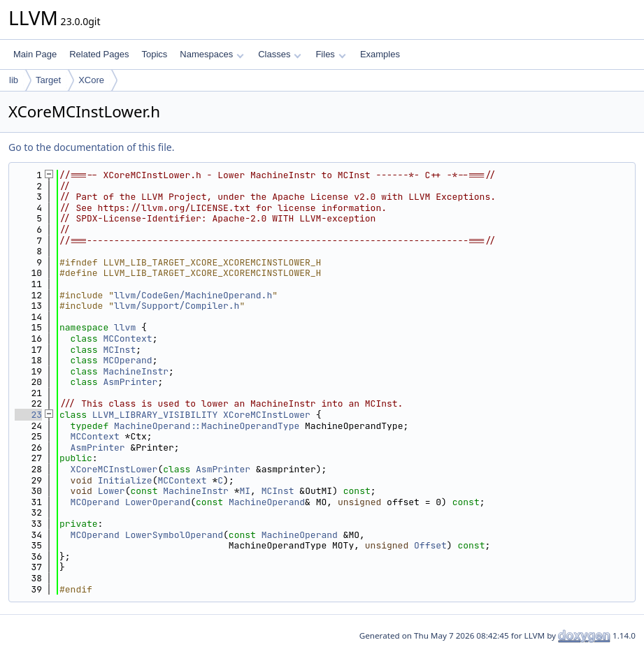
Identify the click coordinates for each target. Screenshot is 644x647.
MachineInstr (136, 371)
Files (330, 54)
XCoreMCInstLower (267, 415)
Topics (154, 54)
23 (28, 415)
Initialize (125, 480)
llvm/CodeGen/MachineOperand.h (193, 295)
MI (245, 491)
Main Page (35, 54)
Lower (112, 491)
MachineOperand (267, 502)
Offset (430, 545)
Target (48, 80)
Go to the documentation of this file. (91, 147)
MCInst (119, 350)
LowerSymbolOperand (174, 535)
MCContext (127, 339)
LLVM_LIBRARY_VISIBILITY (155, 415)
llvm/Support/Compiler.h (177, 306)
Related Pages (99, 54)
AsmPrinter (130, 382)
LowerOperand (158, 502)
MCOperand (127, 360)
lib (14, 80)
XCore (91, 80)
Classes (280, 54)
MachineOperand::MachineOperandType (207, 426)
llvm (125, 327)
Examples (380, 54)
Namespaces (212, 54)
